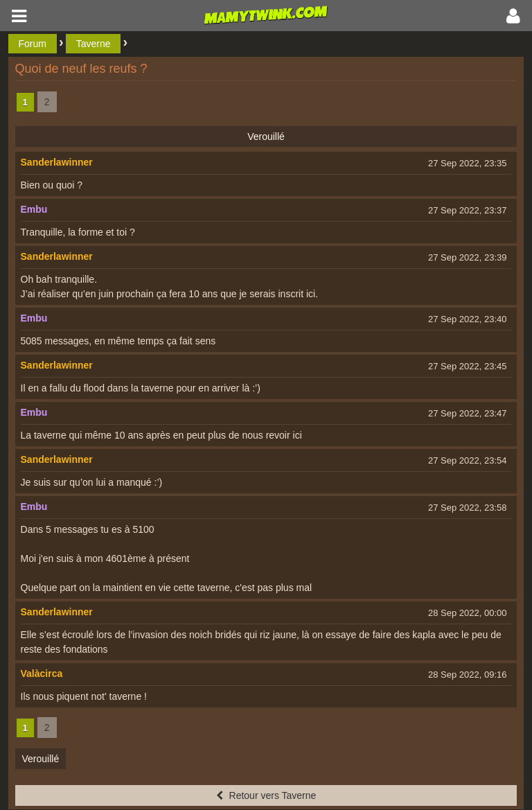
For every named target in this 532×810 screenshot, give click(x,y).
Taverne (94, 44)
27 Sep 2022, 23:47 (468, 413)
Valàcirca (42, 673)
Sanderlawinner (57, 162)
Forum (33, 44)
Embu (34, 209)
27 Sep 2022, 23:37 (468, 210)
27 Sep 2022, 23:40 (468, 319)
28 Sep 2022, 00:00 (468, 613)
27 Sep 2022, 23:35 (468, 163)
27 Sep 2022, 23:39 (468, 257)
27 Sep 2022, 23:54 (468, 460)
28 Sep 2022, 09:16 (468, 675)
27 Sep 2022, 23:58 (468, 508)
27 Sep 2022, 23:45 (468, 366)
